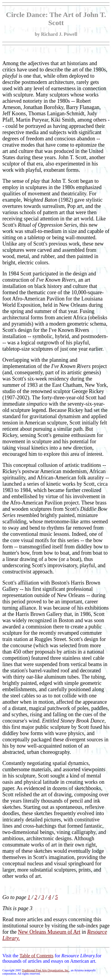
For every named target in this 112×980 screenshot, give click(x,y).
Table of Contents (36, 956)
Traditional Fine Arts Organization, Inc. (45, 970)
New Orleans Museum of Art (49, 932)
